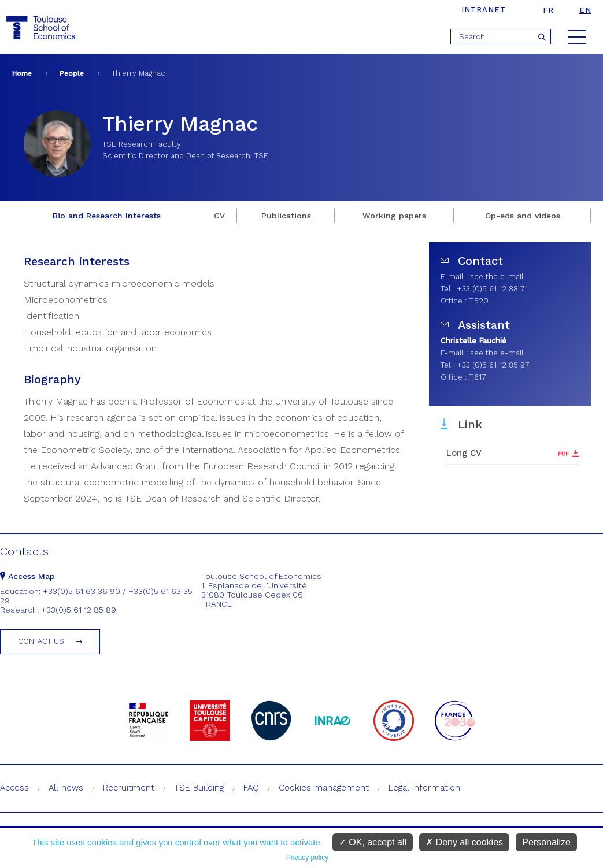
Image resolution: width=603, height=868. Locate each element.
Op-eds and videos (523, 216)
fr (548, 10)
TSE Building (199, 788)
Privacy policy (307, 858)
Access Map (27, 576)
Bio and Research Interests (107, 216)
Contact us (41, 641)
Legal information (424, 788)
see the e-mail (497, 277)
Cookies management (324, 788)
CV (219, 216)
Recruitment (129, 788)
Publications (286, 216)
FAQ (251, 788)
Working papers (394, 216)
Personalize (546, 842)
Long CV (464, 453)
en (585, 10)
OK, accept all (373, 842)
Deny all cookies (464, 842)
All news (66, 788)
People (72, 73)
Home (22, 73)
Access (14, 788)
